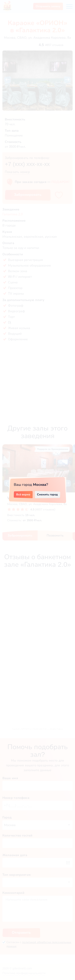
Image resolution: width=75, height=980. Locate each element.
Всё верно (23, 494)
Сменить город (47, 494)
